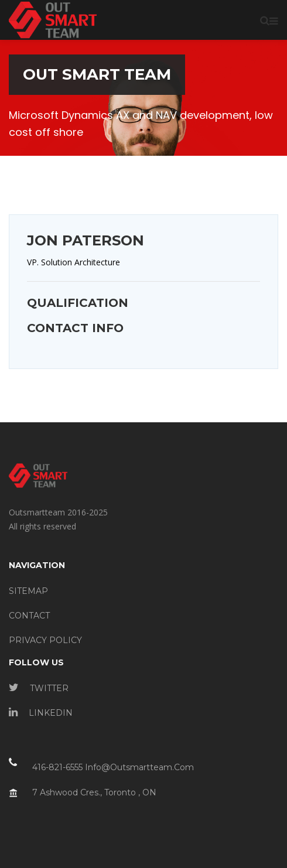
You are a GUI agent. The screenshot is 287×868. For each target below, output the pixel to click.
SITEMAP (28, 591)
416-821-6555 (57, 767)
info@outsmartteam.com (139, 767)
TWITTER (39, 688)
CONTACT (29, 616)
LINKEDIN (41, 713)
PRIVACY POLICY (45, 640)
